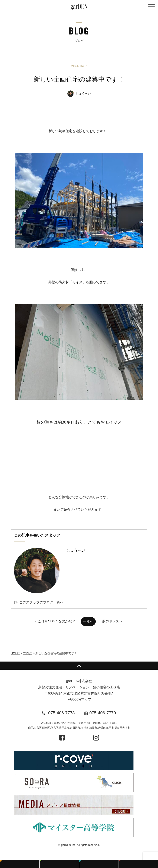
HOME (15, 653)
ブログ (28, 653)
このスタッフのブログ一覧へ (41, 602)
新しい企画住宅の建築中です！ (79, 79)
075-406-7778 (62, 713)
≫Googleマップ (79, 699)
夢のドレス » (112, 621)
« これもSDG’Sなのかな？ (55, 621)
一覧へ (88, 621)
